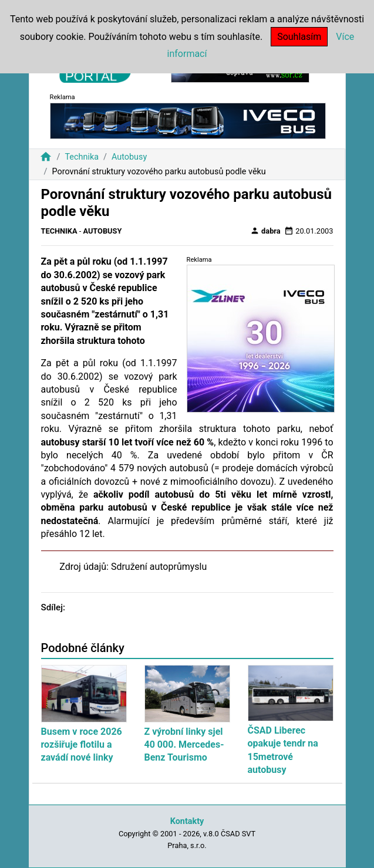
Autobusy (129, 157)
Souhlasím (299, 37)
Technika (82, 157)
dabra (265, 231)
